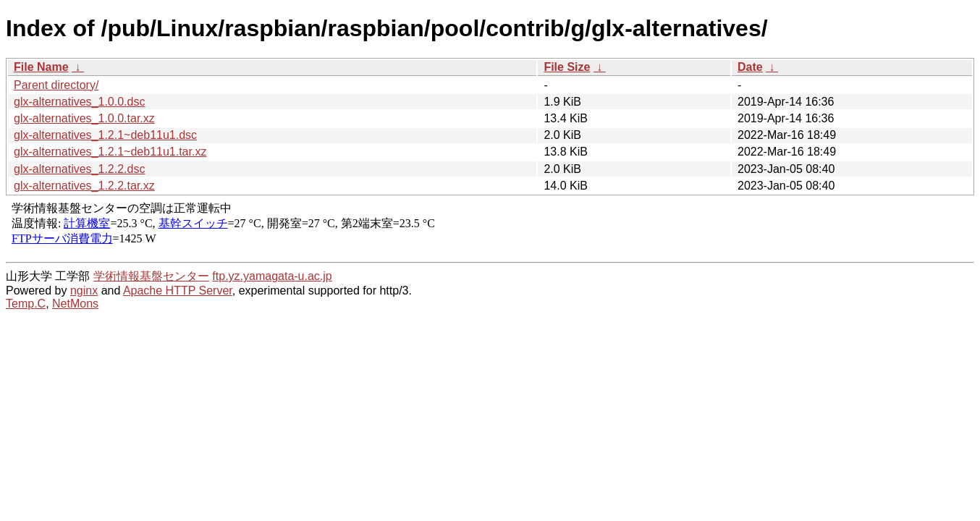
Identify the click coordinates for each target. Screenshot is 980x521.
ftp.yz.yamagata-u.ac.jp (272, 276)
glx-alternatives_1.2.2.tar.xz (84, 186)
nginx (84, 291)
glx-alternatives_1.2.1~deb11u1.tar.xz (110, 152)
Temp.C (26, 304)
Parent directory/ (56, 85)
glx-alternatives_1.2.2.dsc (79, 169)
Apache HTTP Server (178, 291)
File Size (567, 67)
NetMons (75, 304)
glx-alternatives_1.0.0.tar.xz (84, 118)
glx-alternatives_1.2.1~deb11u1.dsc (105, 135)
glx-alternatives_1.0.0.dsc (79, 102)
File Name (41, 67)
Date (750, 67)
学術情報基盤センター (151, 276)
